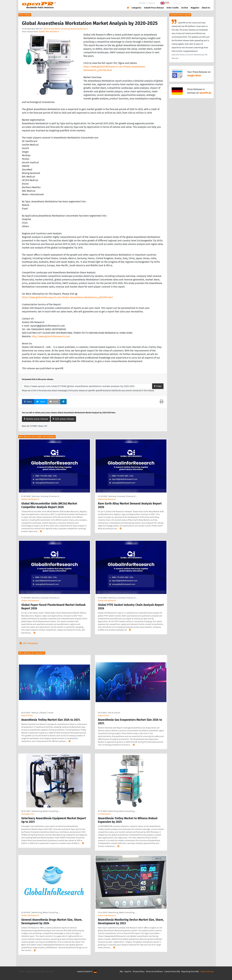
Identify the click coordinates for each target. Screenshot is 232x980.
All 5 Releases (28, 643)
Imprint (152, 3)
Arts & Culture (114, 713)
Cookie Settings (207, 971)
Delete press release (36, 419)
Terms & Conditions (154, 971)
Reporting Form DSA (190, 971)
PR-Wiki (142, 3)
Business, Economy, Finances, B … (46, 496)
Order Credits (173, 8)
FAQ (121, 971)
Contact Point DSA (172, 971)
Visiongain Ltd (28, 814)
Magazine (195, 8)
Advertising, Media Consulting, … (46, 811)
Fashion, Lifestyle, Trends (43, 713)
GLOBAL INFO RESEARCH (49, 32)
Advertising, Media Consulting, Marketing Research (66, 29)
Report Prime (27, 715)
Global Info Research (30, 499)
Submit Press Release (154, 8)
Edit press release (63, 419)
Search (204, 3)
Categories (136, 8)
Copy (158, 386)
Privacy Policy (138, 971)
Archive (185, 8)
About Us (206, 8)
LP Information (104, 814)
